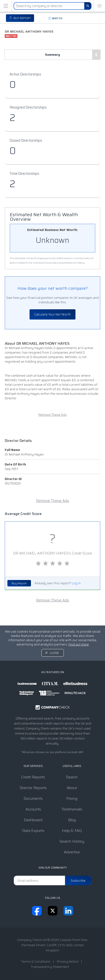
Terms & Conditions (36, 961)
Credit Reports (33, 777)
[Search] (88, 6)
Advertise (72, 852)
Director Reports (33, 788)
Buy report (22, 18)
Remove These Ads (52, 415)
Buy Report (19, 583)
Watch (57, 18)
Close (54, 653)
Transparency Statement (50, 967)
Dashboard (33, 820)
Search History (72, 841)
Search (72, 777)
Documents (33, 798)
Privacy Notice (68, 961)
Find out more (79, 644)
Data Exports (33, 831)
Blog (72, 820)
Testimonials (72, 809)
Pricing (72, 798)
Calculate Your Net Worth (52, 314)
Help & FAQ (72, 831)
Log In (76, 583)
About (72, 788)
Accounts (33, 809)
